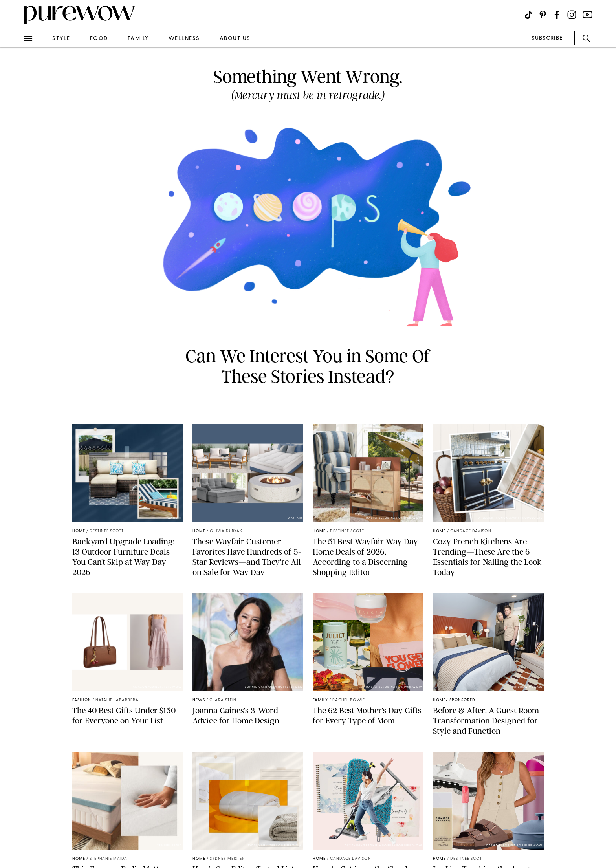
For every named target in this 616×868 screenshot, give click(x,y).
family (138, 39)
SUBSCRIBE (547, 38)
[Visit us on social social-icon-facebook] (557, 15)
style (61, 39)
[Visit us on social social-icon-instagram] (572, 15)
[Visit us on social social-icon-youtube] (588, 15)
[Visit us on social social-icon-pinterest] (543, 15)
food (99, 39)
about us (235, 39)
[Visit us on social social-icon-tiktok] (529, 15)
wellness (184, 39)
